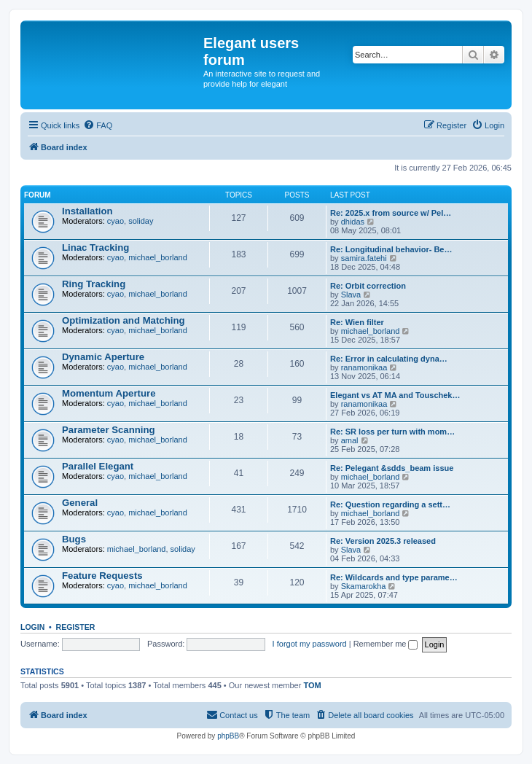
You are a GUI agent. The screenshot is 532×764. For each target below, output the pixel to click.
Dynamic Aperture (103, 357)
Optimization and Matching (124, 320)
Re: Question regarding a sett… (390, 504)
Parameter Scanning (109, 430)
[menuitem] (98, 125)
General (80, 503)
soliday (141, 221)
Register (76, 627)
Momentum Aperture (109, 393)
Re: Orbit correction (368, 286)
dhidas (353, 222)
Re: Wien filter (357, 322)
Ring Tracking (94, 284)
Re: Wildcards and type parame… (394, 577)
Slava (351, 295)
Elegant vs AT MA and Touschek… (395, 395)
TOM (312, 685)
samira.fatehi (364, 258)
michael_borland (158, 257)
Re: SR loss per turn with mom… (392, 432)
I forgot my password (310, 644)
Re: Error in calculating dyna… (389, 359)
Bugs (74, 539)
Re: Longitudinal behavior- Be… (391, 249)
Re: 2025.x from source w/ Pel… (391, 213)
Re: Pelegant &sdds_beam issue (392, 468)
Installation (87, 211)
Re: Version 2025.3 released (383, 541)
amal (350, 440)
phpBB (228, 736)
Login (32, 627)
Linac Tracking (95, 247)
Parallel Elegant (98, 466)
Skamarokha (364, 586)
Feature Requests (102, 576)
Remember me (386, 644)
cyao (116, 221)
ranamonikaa (364, 367)
